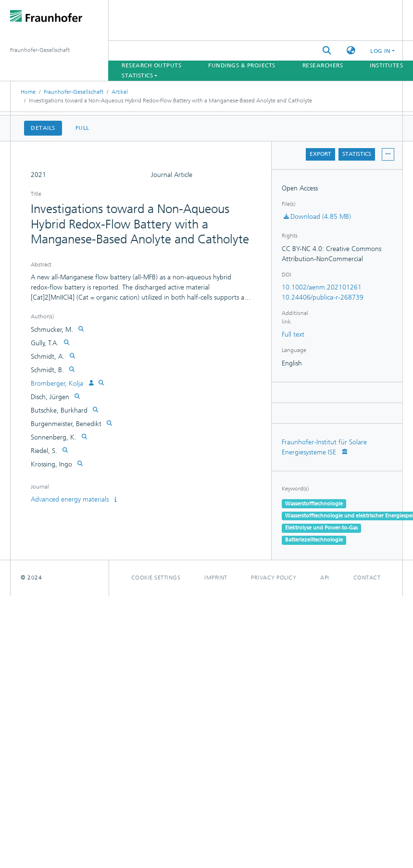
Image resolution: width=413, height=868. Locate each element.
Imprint (216, 578)
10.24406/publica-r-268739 (323, 297)
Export (320, 154)
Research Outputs (151, 65)
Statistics (357, 154)
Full (82, 128)
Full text (293, 334)
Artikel (120, 92)
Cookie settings (156, 578)
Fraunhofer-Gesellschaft (74, 92)
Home (28, 92)
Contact (367, 578)
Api (325, 578)
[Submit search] (327, 51)
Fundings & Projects (242, 65)
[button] (351, 51)
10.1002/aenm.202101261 (322, 287)
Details (43, 128)
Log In (380, 51)
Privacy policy (274, 578)
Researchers (323, 65)
